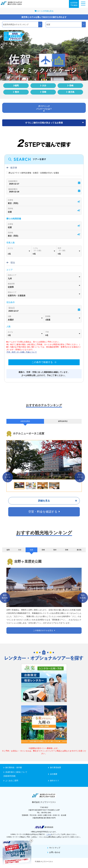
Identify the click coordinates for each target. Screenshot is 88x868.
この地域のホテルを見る (44, 630)
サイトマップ (54, 848)
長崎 (70, 86)
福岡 (16, 86)
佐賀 (31, 550)
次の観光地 (83, 598)
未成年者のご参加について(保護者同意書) (22, 774)
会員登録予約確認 (74, 4)
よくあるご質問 (11, 781)
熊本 (16, 92)
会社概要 (53, 774)
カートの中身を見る (44, 11)
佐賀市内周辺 (25, 421)
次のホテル (80, 477)
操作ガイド (54, 781)
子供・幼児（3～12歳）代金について (22, 352)
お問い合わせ (54, 852)
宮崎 (43, 92)
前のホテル (8, 477)
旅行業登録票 (55, 767)
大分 (43, 86)
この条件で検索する (44, 362)
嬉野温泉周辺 (63, 421)
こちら (49, 834)
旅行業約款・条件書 (13, 767)
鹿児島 (70, 92)
